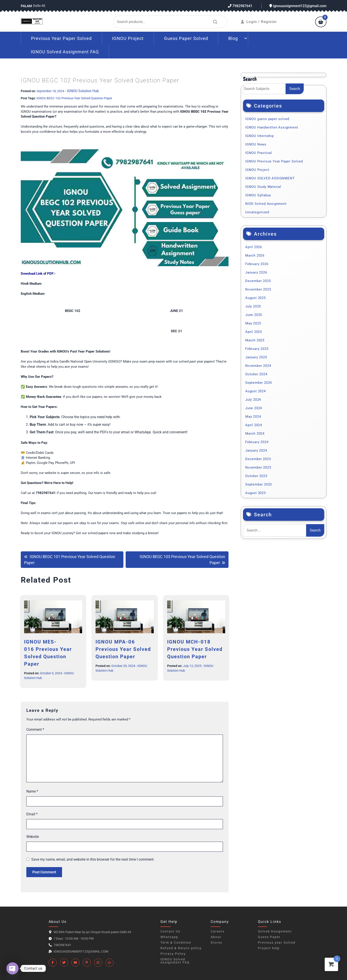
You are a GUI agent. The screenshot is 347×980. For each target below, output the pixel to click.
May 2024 (253, 417)
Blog (233, 38)
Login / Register (259, 22)
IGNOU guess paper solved (267, 119)
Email (32, 814)
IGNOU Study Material (263, 187)
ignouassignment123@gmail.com (298, 6)
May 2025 (253, 323)
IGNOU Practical (259, 153)
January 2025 (256, 357)
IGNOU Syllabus (258, 195)
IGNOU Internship (260, 136)
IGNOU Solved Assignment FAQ (65, 52)
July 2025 (253, 306)
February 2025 (257, 349)
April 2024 (254, 425)
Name (32, 791)
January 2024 (256, 451)
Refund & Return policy (181, 948)
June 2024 (254, 408)
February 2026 (257, 264)
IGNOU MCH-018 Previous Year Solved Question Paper (195, 649)
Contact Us (170, 931)
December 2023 (258, 459)
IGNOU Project (128, 38)
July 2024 (253, 400)
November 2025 (258, 289)
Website (33, 837)
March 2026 (255, 255)
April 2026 (254, 247)
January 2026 (256, 272)
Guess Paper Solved (186, 38)
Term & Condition (176, 943)
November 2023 (258, 467)
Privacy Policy (173, 954)
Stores (216, 943)
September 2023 (259, 484)
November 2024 (258, 366)
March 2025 (255, 340)
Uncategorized (257, 212)
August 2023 (256, 493)
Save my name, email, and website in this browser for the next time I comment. (93, 859)
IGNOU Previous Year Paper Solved (274, 161)
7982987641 (240, 6)
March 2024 (255, 434)
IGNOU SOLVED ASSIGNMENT (270, 178)
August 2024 (256, 391)
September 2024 (259, 383)
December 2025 (258, 281)
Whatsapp (169, 937)
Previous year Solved (277, 943)
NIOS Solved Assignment (266, 204)
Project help (269, 948)
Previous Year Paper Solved (61, 38)
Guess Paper (269, 937)
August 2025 (256, 298)
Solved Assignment (275, 931)
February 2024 (257, 442)
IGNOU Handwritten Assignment (272, 127)
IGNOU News (256, 144)
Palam (26, 6)
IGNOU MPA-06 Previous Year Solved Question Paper (123, 649)
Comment (35, 730)
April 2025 (254, 332)
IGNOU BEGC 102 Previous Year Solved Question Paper (74, 98)
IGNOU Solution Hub (83, 91)
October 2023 (256, 476)
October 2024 (256, 374)
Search (214, 22)
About (216, 937)
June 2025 (254, 315)
